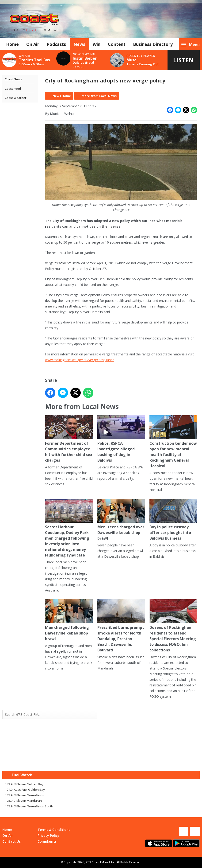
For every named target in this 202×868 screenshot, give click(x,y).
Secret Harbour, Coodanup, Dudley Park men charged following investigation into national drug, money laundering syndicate (69, 528)
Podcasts (56, 44)
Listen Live (183, 63)
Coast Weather (16, 98)
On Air (33, 44)
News (79, 44)
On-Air (8, 835)
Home (12, 44)
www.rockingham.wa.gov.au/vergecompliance (80, 360)
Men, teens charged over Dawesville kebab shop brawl (121, 520)
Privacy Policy (48, 835)
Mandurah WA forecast (150, 761)
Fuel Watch (22, 775)
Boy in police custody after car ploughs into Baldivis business (173, 520)
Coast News (13, 79)
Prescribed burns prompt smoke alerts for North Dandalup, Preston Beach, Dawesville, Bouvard (121, 626)
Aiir (113, 862)
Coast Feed (13, 89)
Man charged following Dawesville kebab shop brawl (69, 620)
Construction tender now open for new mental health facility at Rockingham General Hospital (173, 442)
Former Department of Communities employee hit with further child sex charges (69, 439)
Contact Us (11, 841)
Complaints (47, 841)
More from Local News (99, 96)
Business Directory (153, 44)
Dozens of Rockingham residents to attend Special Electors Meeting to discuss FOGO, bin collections (173, 626)
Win (97, 44)
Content (117, 44)
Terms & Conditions (54, 830)
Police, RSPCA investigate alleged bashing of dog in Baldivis (121, 439)
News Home (62, 96)
